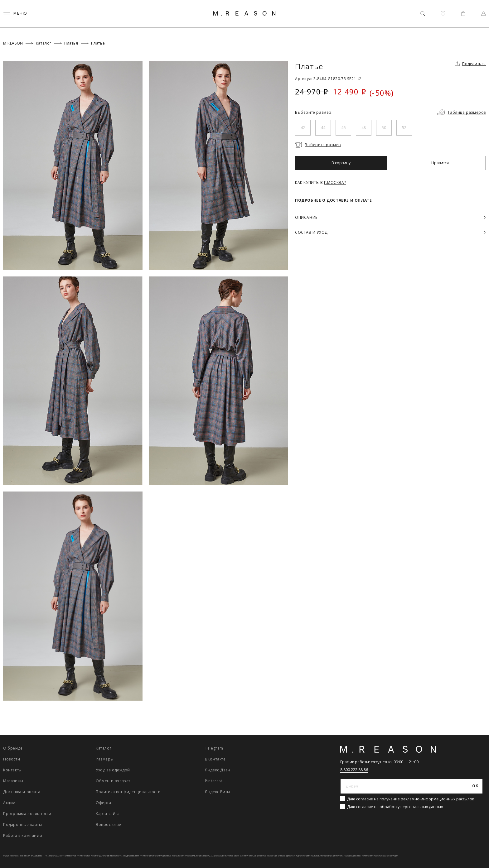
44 (323, 128)
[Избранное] (443, 14)
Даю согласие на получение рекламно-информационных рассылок (411, 799)
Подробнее (129, 856)
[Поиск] (423, 14)
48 (364, 128)
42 (303, 128)
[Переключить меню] (15, 14)
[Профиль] (484, 14)
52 (404, 128)
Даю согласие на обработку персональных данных (395, 807)
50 (384, 128)
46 (343, 128)
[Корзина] (463, 14)
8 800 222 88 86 (354, 770)
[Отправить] (475, 786)
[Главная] (244, 13)
